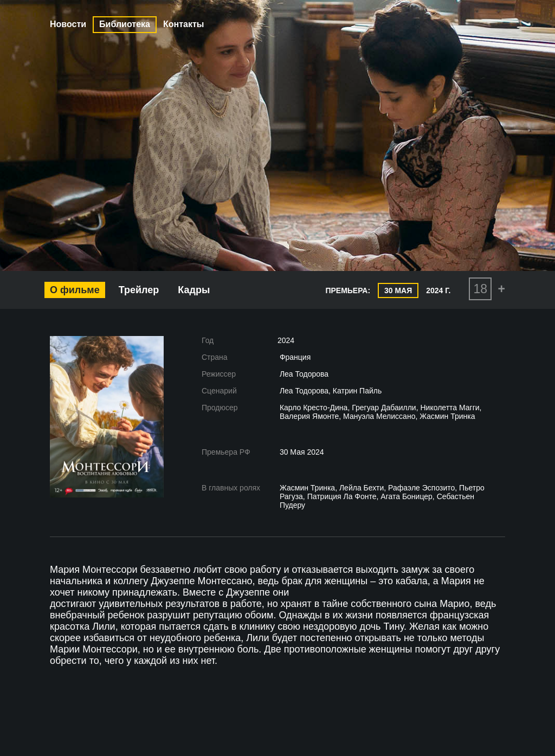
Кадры (194, 290)
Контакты (183, 24)
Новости (68, 24)
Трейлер (139, 290)
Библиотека (125, 24)
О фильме (75, 290)
